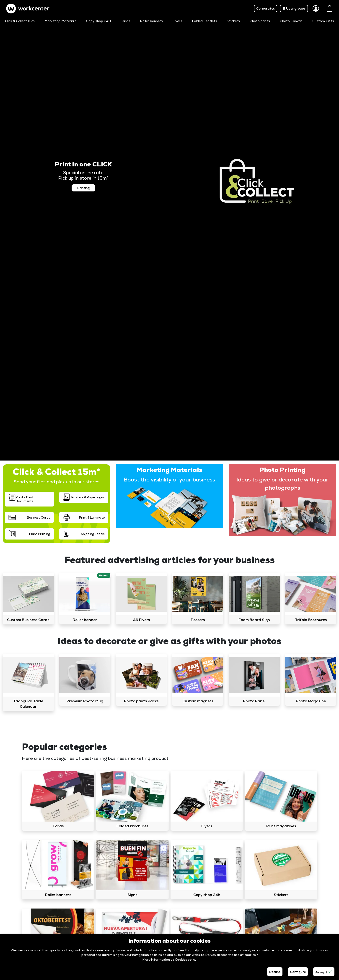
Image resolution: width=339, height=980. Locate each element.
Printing (83, 188)
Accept (324, 972)
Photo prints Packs (141, 701)
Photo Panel (254, 701)
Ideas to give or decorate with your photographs (282, 484)
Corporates (266, 8)
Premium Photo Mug (85, 701)
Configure (298, 972)
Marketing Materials (60, 21)
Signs (132, 895)
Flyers (177, 21)
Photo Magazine (311, 701)
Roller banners (151, 21)
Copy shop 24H (98, 21)
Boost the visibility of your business (169, 480)
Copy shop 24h (207, 895)
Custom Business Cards (28, 620)
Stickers (233, 21)
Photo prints (260, 21)
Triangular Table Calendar (28, 704)
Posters (198, 620)
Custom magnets (198, 701)
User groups (294, 8)
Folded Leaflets (204, 21)
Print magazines (281, 826)
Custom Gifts (323, 21)
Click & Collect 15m (20, 21)
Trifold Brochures (311, 620)
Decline (275, 972)
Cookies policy (186, 960)
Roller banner (85, 620)
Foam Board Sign (254, 620)
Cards (125, 21)
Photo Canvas (291, 21)
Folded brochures (132, 826)
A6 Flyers (141, 620)
